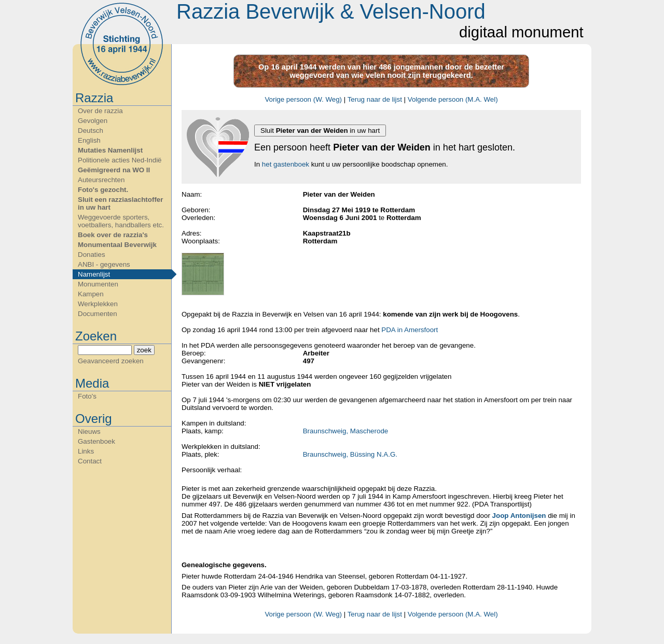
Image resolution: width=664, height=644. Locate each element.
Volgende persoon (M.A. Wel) (453, 99)
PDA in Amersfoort (410, 330)
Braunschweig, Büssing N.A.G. (350, 454)
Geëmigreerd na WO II (114, 170)
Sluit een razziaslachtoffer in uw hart (120, 203)
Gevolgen (93, 121)
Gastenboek (96, 441)
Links (86, 451)
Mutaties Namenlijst (110, 150)
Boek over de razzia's (113, 235)
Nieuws (89, 431)
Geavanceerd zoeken (111, 361)
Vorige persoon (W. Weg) (303, 99)
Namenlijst (94, 274)
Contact (90, 461)
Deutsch (91, 131)
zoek (144, 350)
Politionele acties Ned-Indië (120, 160)
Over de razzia (100, 111)
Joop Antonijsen (519, 516)
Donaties (92, 255)
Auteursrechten (101, 180)
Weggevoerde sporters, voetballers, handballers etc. (121, 221)
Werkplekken (98, 304)
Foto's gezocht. (103, 190)
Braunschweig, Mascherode (345, 431)
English (89, 140)
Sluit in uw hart (320, 131)
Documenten (98, 314)
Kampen (91, 294)
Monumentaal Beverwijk (117, 245)
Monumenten (98, 284)
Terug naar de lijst (375, 99)
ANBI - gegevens (104, 264)
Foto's (87, 396)
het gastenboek (286, 164)
